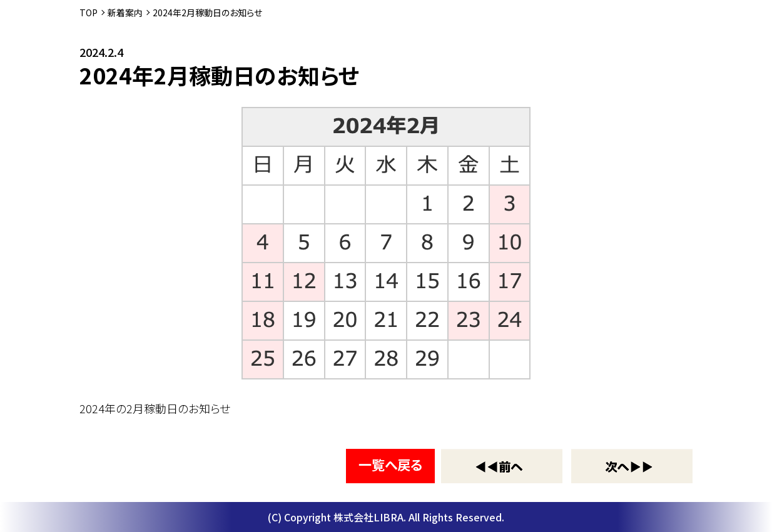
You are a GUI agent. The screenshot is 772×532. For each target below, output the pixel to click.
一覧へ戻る (390, 464)
